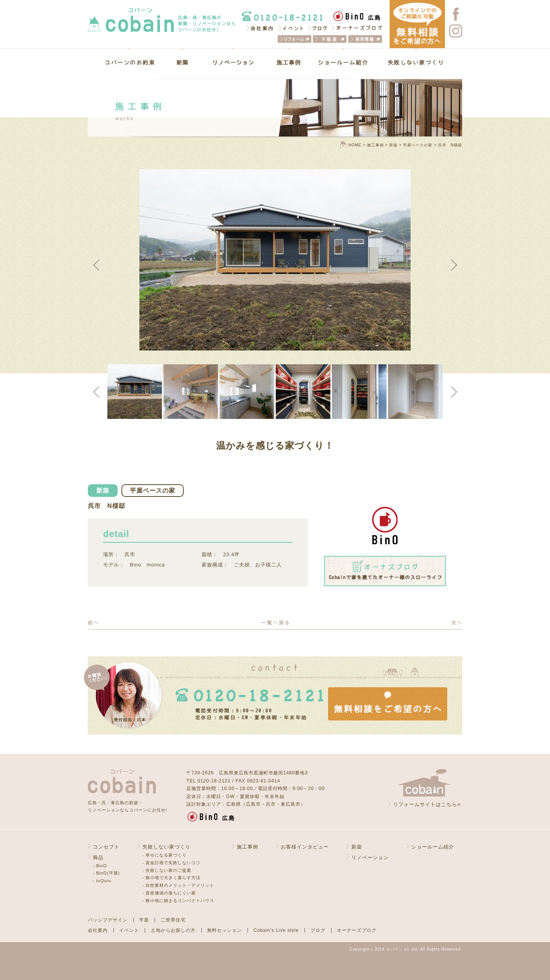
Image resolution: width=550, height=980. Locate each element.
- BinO (100, 866)
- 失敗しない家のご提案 (167, 870)
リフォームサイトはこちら (425, 804)
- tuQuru (102, 881)
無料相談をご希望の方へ (388, 704)
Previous (99, 265)
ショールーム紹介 (343, 62)
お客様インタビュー (305, 847)
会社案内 (259, 28)
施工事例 (289, 62)
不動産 (330, 39)
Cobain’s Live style (276, 930)
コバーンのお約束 (135, 62)
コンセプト (106, 847)
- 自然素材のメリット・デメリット (179, 885)
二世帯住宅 (173, 920)
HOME (355, 145)
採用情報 (365, 39)
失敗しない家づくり (410, 62)
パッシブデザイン (108, 920)
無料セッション (224, 930)
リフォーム (294, 39)
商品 (98, 857)
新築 (182, 62)
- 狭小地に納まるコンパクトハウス (179, 900)
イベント (291, 28)
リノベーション (233, 62)
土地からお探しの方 (173, 930)
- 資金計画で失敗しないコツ (172, 863)
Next (451, 265)
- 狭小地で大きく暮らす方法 (172, 878)
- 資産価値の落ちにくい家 (169, 893)
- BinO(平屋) (106, 873)
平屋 (144, 920)
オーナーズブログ (357, 28)
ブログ (318, 28)
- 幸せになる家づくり (165, 855)
